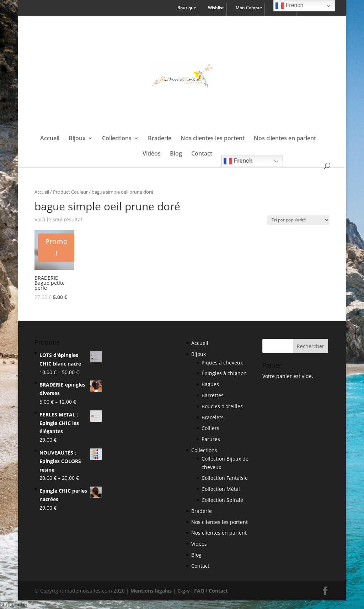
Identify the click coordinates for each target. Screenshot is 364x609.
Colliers (210, 428)
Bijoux (77, 139)
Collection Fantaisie (225, 478)
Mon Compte (249, 8)
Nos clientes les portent (213, 139)
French (238, 161)
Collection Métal (221, 489)
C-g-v (184, 591)
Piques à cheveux (222, 363)
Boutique (187, 8)
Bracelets (213, 417)
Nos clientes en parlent (285, 139)
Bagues (210, 384)
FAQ (199, 591)
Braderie (160, 139)
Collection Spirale (222, 500)
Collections (117, 139)
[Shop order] (298, 220)
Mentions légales (151, 591)
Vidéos (152, 154)
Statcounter (14, 605)
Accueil (50, 139)
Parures (211, 439)
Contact (202, 154)
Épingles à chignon (224, 373)
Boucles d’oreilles (222, 406)
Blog (176, 154)
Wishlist (216, 8)
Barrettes (213, 395)
